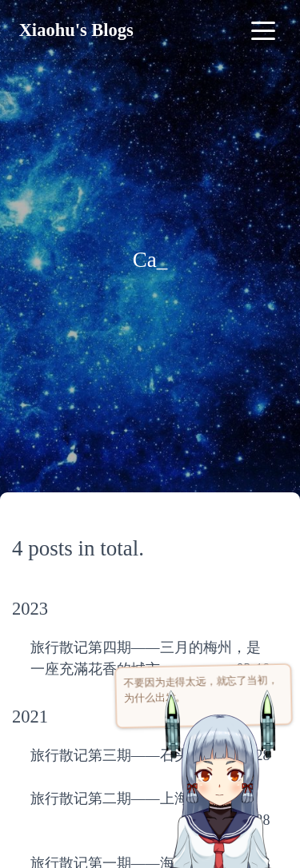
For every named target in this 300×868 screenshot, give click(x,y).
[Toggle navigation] (263, 30)
